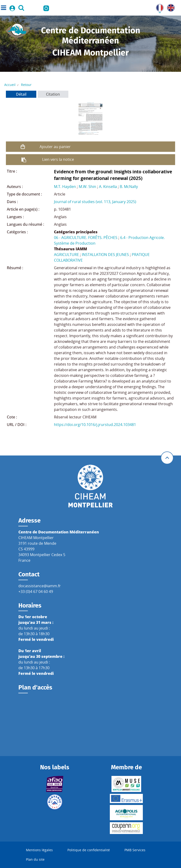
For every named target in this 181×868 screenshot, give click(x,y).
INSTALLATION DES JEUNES (105, 255)
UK (170, 7)
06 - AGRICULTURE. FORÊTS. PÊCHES (86, 238)
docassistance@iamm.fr (40, 586)
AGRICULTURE (66, 255)
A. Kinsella (108, 187)
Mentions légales (39, 850)
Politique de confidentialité (89, 850)
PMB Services (135, 850)
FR (158, 7)
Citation (53, 94)
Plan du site (35, 859)
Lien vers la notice (58, 159)
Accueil (10, 85)
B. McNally (129, 187)
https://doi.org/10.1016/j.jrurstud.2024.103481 (95, 425)
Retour (26, 85)
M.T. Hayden (65, 187)
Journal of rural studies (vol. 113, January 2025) (95, 202)
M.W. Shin (87, 187)
